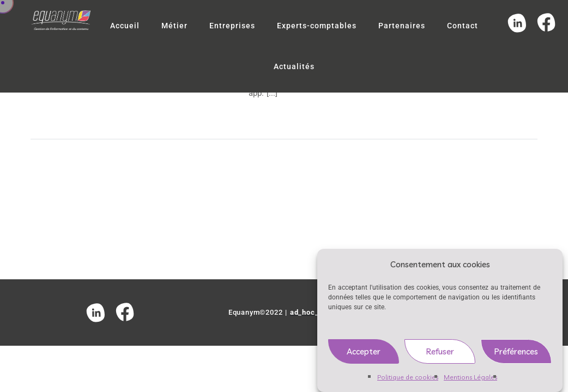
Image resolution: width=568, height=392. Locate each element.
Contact (463, 26)
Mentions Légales (470, 380)
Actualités (294, 66)
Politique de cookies (408, 380)
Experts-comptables (317, 26)
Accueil (125, 26)
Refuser (440, 354)
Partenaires (402, 26)
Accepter (364, 354)
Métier (174, 26)
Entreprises (232, 26)
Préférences (516, 354)
